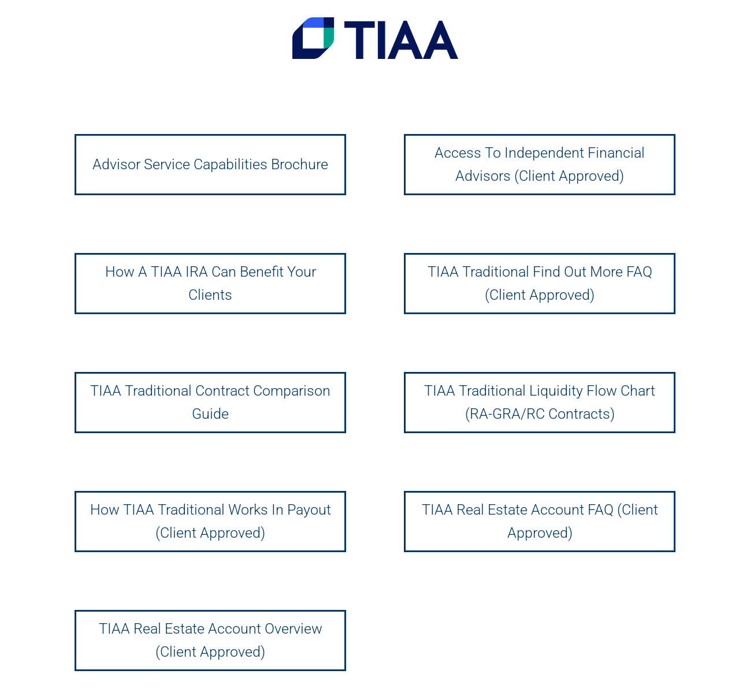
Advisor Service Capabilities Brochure (210, 164)
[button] (725, 16)
